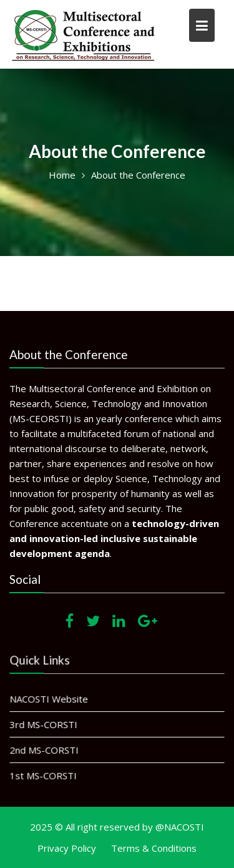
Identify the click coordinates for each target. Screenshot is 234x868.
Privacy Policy (67, 848)
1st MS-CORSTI (44, 775)
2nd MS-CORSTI (45, 750)
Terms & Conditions (154, 848)
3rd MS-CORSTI (44, 724)
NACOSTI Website (50, 699)
